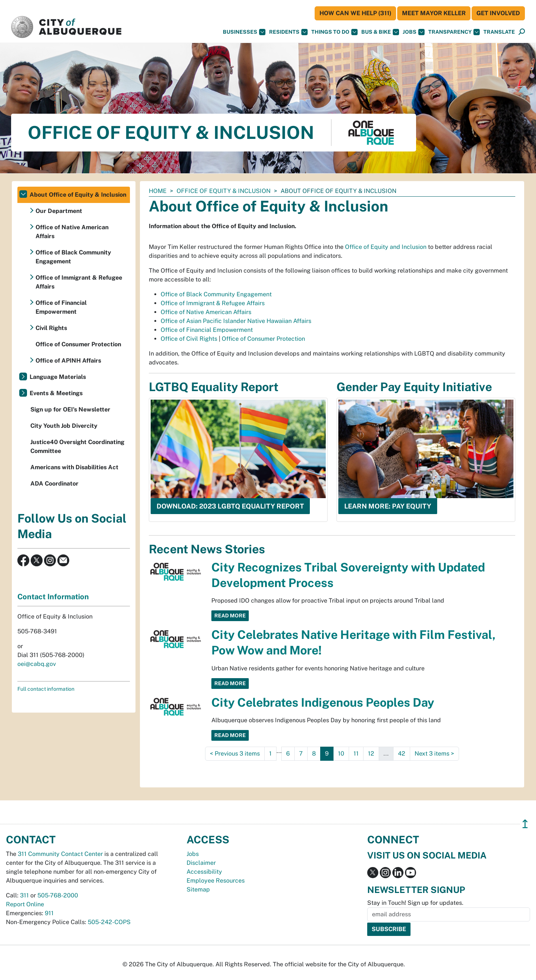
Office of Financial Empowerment (207, 330)
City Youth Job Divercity (64, 426)
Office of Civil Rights (189, 339)
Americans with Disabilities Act (74, 467)
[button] (499, 32)
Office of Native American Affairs (206, 312)
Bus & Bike (380, 32)
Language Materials (58, 377)
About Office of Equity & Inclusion (78, 195)
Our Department (59, 211)
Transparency (454, 32)
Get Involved (498, 13)
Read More (230, 616)
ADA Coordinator (54, 484)
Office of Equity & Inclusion (224, 191)
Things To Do (334, 32)
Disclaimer (201, 863)
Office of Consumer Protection (263, 339)
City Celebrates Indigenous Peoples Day (323, 702)
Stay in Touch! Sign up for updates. (415, 903)
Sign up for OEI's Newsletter (70, 409)
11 (356, 754)
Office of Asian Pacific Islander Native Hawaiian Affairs (236, 321)
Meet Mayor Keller (434, 13)
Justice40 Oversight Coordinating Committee (77, 446)
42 (402, 754)
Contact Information (53, 597)
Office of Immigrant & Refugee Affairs (213, 303)
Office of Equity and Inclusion (386, 247)
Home (158, 191)
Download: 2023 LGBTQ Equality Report (230, 506)
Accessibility (204, 872)
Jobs (414, 32)
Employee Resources (216, 881)
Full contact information (46, 689)
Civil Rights (51, 328)
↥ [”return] (525, 824)
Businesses (244, 32)
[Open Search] (522, 32)
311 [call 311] (24, 895)
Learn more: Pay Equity (388, 506)
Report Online (25, 904)
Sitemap (198, 889)
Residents (288, 32)
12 (371, 754)
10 (341, 754)
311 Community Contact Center (60, 854)
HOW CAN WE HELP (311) (355, 13)
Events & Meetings (56, 393)
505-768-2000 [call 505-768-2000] (58, 895)
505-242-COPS (109, 922)
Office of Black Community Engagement (216, 294)
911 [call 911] (49, 913)
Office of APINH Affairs (68, 361)
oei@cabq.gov (37, 664)
